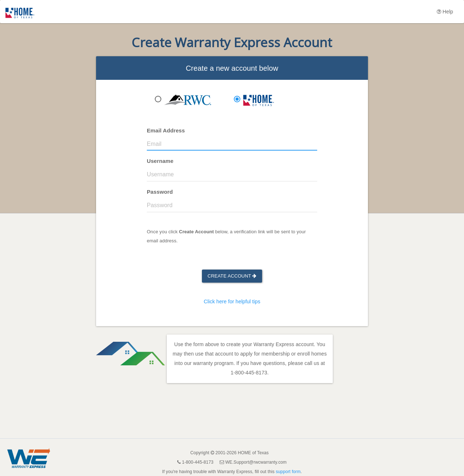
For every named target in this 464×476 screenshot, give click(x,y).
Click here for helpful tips (232, 301)
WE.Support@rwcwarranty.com (256, 462)
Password (160, 192)
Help (445, 12)
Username (160, 161)
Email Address (166, 130)
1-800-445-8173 (249, 373)
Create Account (232, 276)
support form (288, 472)
